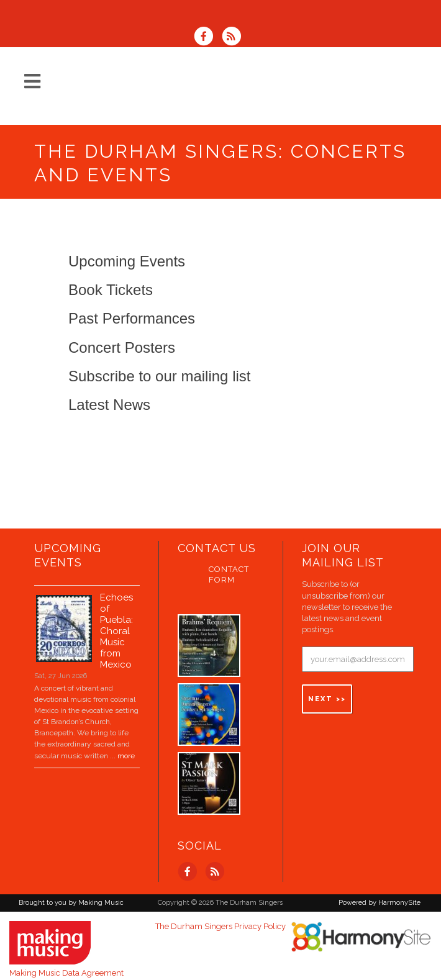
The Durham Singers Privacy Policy (220, 918)
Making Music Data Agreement (66, 965)
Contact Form (229, 566)
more (126, 748)
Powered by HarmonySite (380, 895)
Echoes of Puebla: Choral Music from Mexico (116, 623)
